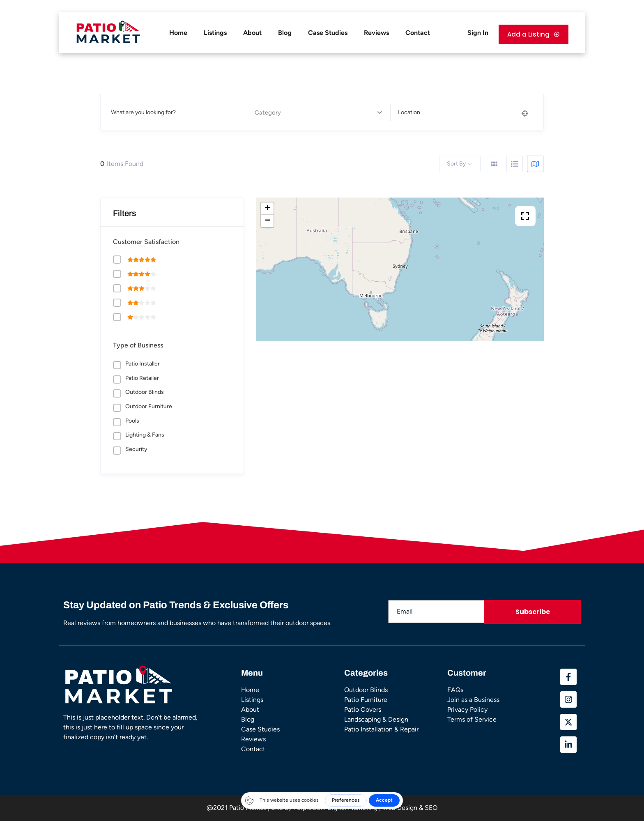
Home (178, 33)
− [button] (268, 221)
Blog (285, 33)
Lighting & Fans (145, 435)
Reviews (376, 33)
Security (136, 449)
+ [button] (268, 209)
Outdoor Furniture (149, 406)
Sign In (478, 33)
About (252, 33)
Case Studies (328, 33)
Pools (132, 421)
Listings (215, 33)
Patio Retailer (142, 378)
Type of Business (138, 345)
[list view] (515, 164)
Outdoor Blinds (145, 392)
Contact (418, 33)
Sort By (456, 164)
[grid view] (494, 164)
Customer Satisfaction (146, 242)
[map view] (535, 164)
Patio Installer (143, 364)
